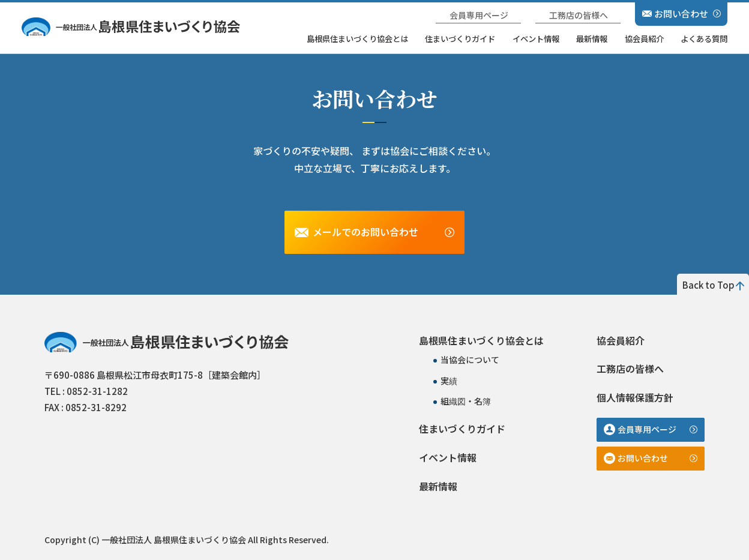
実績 (449, 381)
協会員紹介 (644, 38)
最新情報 (592, 38)
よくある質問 (704, 38)
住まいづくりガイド (460, 38)
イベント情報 (536, 38)
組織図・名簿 (466, 401)
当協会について (470, 360)
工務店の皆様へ (579, 15)
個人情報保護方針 (635, 397)
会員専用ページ (479, 15)
